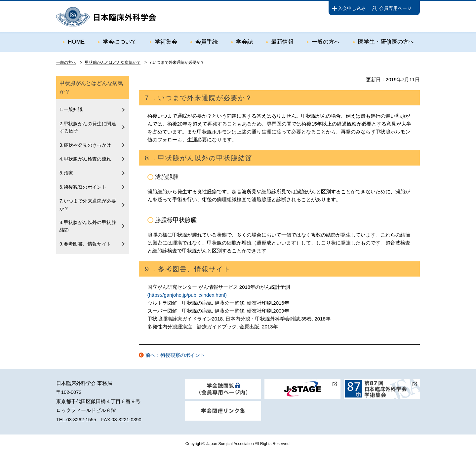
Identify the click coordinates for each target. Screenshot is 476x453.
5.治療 (66, 173)
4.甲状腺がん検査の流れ (85, 159)
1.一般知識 (71, 109)
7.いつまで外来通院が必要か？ (88, 205)
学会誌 (244, 42)
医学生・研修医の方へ (386, 42)
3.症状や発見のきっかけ (85, 145)
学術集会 (166, 42)
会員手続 (207, 42)
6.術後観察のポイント (83, 187)
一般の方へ (326, 42)
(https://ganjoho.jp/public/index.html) (187, 295)
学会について (120, 42)
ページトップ (457, 427)
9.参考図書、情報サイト (85, 244)
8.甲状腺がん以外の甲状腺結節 (88, 226)
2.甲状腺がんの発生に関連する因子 (88, 127)
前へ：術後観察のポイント (175, 355)
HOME (76, 42)
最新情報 (282, 42)
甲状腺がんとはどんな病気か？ (113, 62)
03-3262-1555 (81, 420)
